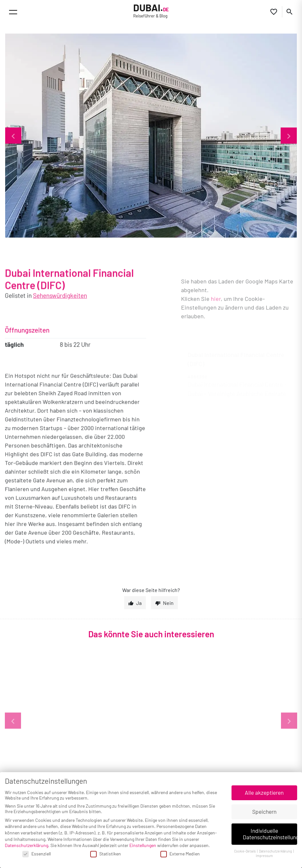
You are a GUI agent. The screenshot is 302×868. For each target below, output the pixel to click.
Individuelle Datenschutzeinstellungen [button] (270, 834)
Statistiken (106, 854)
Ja (139, 603)
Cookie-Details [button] (245, 851)
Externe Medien (180, 854)
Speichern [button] (264, 812)
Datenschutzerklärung (27, 845)
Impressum (264, 856)
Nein (168, 603)
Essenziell (37, 854)
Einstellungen (143, 845)
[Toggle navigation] (13, 12)
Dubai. (151, 11)
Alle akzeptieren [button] (264, 792)
